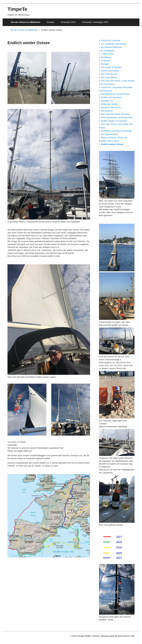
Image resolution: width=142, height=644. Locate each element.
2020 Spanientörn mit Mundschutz (117, 117)
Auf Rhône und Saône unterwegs (116, 131)
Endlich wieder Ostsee (112, 144)
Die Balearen (107, 111)
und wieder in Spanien (111, 67)
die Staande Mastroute (111, 47)
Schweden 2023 (68, 22)
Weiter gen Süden (109, 104)
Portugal (105, 64)
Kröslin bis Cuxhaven (111, 40)
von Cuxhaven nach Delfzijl (114, 44)
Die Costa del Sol (109, 74)
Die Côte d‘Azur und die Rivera (115, 94)
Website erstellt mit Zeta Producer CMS (118, 636)
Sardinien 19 (107, 101)
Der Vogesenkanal (110, 134)
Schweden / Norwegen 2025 (95, 22)
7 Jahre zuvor (107, 54)
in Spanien (106, 61)
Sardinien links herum (111, 107)
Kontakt (51, 22)
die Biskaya (106, 57)
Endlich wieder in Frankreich (114, 121)
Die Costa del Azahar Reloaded (116, 114)
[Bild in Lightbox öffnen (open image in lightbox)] (27, 78)
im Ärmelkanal (108, 51)
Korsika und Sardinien (111, 97)
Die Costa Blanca (109, 77)
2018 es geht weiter (110, 71)
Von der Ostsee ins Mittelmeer (26, 22)
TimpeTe (17, 9)
